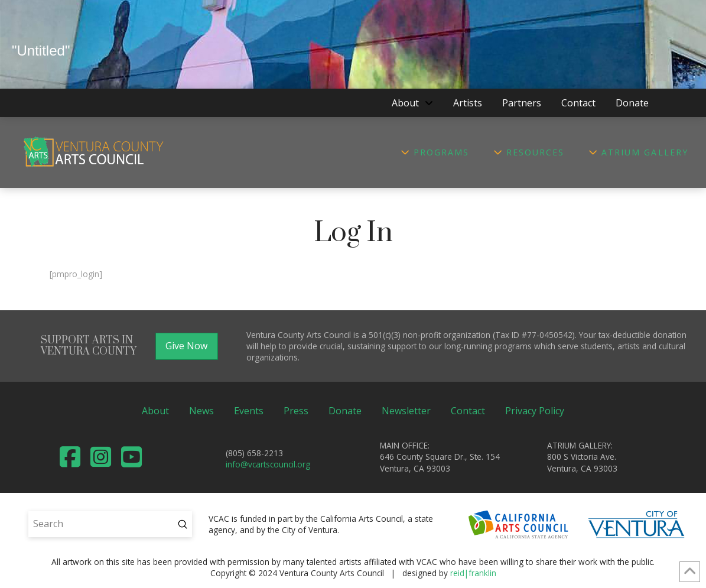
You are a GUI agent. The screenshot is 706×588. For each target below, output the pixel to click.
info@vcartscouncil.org (268, 464)
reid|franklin (473, 573)
